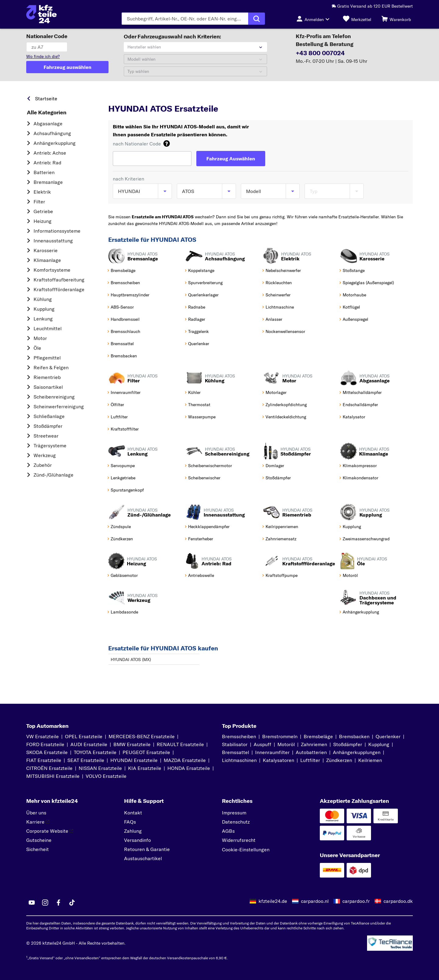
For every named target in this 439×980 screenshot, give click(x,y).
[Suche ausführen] (257, 19)
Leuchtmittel (48, 328)
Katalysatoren (278, 760)
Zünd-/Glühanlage (54, 475)
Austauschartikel (143, 858)
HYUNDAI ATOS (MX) (131, 660)
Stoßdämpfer (48, 426)
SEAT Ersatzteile (86, 760)
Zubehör (43, 465)
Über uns (36, 813)
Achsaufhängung (52, 133)
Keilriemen (370, 760)
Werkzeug (45, 455)
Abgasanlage (48, 123)
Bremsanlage (48, 182)
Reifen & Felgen (51, 367)
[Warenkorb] (396, 19)
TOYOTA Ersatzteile (95, 752)
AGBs (228, 831)
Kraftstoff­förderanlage (59, 289)
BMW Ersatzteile (132, 744)
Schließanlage (49, 416)
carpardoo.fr (356, 901)
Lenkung (43, 319)
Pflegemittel (47, 358)
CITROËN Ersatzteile (49, 768)
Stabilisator (235, 744)
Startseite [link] (46, 98)
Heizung (43, 221)
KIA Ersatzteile (145, 768)
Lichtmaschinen (239, 760)
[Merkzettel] (357, 19)
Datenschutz (236, 822)
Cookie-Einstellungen (246, 849)
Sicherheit (37, 849)
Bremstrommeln (280, 736)
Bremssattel (236, 752)
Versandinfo (137, 840)
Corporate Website (50, 831)
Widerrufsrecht (239, 840)
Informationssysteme (57, 231)
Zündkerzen (339, 760)
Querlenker (388, 736)
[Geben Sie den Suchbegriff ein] (185, 19)
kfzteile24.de (273, 901)
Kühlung (43, 299)
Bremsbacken (354, 736)
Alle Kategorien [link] (47, 113)
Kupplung (44, 309)
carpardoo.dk (398, 901)
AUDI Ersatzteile (89, 744)
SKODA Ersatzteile (47, 752)
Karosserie (46, 250)
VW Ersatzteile (43, 736)
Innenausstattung (53, 241)
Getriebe (43, 211)
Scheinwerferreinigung (59, 406)
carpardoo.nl (315, 901)
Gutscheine (39, 840)
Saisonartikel (48, 387)
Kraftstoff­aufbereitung (59, 280)
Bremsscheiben (239, 736)
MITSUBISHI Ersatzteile (53, 776)
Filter (39, 202)
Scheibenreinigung (54, 397)
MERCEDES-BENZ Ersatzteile (142, 736)
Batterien (44, 172)
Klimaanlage (47, 260)
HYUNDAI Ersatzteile (134, 760)
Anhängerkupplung (55, 143)
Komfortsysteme (52, 270)
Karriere (38, 822)
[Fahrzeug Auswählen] (231, 159)
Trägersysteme (50, 445)
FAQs (130, 822)
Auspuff (262, 744)
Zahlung (133, 831)
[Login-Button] (315, 19)
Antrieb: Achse (50, 153)
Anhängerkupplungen (357, 752)
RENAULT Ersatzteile (180, 744)
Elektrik (42, 192)
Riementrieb (47, 377)
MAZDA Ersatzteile (185, 760)
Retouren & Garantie (147, 849)
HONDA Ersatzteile (189, 768)
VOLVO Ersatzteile (106, 776)
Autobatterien (311, 752)
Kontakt (133, 813)
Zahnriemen (314, 744)
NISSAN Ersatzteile (100, 768)
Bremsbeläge (318, 736)
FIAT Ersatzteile (44, 760)
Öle (37, 348)
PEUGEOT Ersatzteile (146, 752)
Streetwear (46, 436)
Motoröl (286, 744)
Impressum (234, 813)
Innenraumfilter (272, 752)
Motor (40, 338)
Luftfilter (310, 760)
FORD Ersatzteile (45, 744)
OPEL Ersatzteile (84, 736)
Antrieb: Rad (47, 163)
